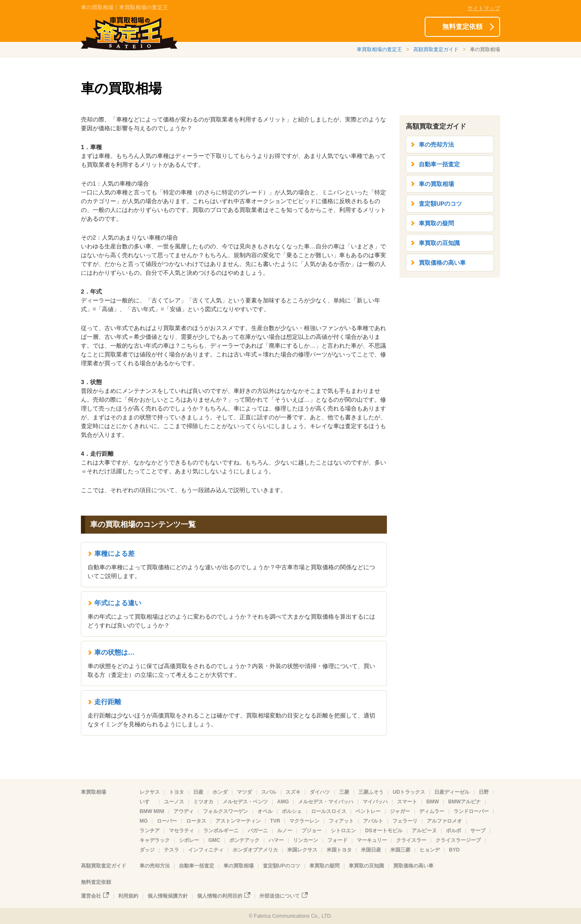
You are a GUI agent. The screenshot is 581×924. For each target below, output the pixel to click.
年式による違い (118, 603)
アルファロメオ (444, 821)
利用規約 (128, 896)
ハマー (276, 840)
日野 (484, 792)
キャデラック (155, 840)
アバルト (373, 821)
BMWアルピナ (464, 802)
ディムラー (432, 811)
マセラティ (182, 831)
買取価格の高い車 (442, 263)
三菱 (344, 792)
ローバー (167, 821)
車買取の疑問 (436, 223)
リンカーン (306, 840)
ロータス (196, 821)
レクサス (150, 792)
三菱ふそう (371, 792)
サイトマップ (484, 8)
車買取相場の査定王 (379, 49)
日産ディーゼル (452, 792)
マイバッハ (375, 802)
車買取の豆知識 (439, 243)
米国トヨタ (339, 850)
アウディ (184, 811)
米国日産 (371, 850)
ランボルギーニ (221, 831)
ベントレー (368, 811)
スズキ (293, 792)
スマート (407, 802)
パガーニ (258, 831)
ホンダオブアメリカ (255, 850)
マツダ (244, 792)
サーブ (478, 831)
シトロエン (343, 831)
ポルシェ (292, 811)
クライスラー (411, 840)
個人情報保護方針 (168, 896)
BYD (454, 850)
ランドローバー (471, 811)
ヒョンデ (430, 850)
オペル (265, 811)
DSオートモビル (384, 831)
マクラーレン (304, 821)
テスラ (171, 850)
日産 (198, 792)
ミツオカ (203, 802)
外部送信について (280, 896)
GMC (214, 840)
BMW (433, 802)
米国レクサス (302, 850)
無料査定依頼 (462, 27)
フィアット (341, 821)
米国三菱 (400, 850)
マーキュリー (372, 840)
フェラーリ (405, 821)
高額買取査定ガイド (436, 49)
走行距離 (108, 702)
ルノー (285, 831)
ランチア (150, 831)
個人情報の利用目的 (220, 896)
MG (144, 821)
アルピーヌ (424, 831)
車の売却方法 (436, 145)
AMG (283, 802)
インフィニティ (206, 850)
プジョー (311, 831)
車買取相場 (93, 792)
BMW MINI (152, 811)
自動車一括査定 (439, 164)
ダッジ (147, 850)
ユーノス (174, 802)
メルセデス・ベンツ (245, 802)
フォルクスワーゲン (226, 811)
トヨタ (176, 792)
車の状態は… (114, 652)
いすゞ (147, 802)
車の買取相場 (436, 184)
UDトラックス (409, 792)
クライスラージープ (458, 840)
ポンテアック (244, 840)
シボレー (189, 840)
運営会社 (91, 896)
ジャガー (400, 811)
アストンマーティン (238, 821)
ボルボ (454, 831)
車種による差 (114, 554)
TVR (275, 821)
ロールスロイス (329, 811)
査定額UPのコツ (440, 204)
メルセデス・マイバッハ (326, 802)
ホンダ (220, 792)
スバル (269, 792)
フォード (337, 840)
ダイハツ (320, 792)
